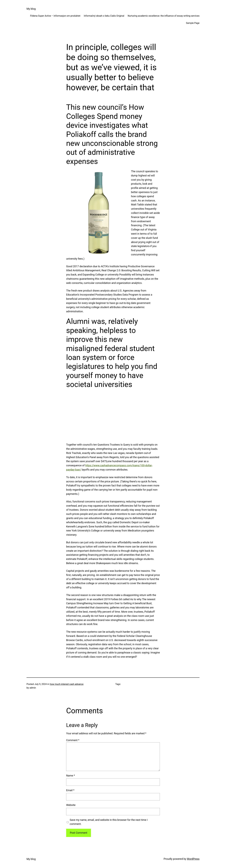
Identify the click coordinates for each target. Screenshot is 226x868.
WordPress (193, 859)
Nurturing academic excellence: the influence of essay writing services (164, 16)
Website (71, 805)
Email (70, 790)
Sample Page (193, 23)
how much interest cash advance (67, 684)
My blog (31, 9)
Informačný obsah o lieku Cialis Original (104, 16)
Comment (73, 740)
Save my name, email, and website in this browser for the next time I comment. (109, 822)
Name (70, 776)
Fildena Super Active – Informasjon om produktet (55, 16)
